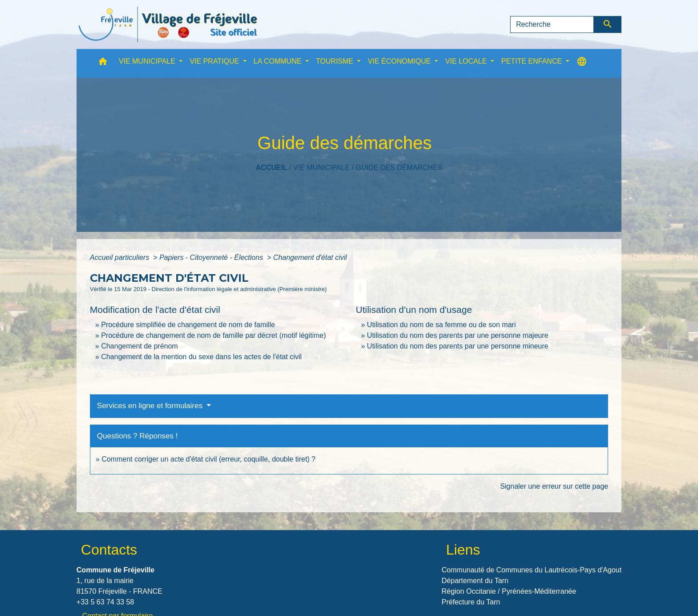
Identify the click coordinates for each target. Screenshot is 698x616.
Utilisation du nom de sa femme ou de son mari (441, 325)
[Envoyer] (608, 24)
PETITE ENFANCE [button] (532, 61)
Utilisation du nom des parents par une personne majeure (457, 335)
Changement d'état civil (310, 257)
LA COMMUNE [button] (279, 61)
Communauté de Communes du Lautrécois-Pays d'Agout (532, 570)
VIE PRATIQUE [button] (215, 61)
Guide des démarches (399, 168)
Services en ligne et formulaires (151, 406)
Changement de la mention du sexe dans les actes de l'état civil (201, 357)
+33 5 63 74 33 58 (105, 602)
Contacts (109, 550)
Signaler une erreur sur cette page (554, 486)
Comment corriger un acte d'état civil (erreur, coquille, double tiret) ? (209, 459)
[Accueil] (168, 24)
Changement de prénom (140, 346)
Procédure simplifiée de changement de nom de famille (188, 325)
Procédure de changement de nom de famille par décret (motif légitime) (213, 335)
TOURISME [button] (336, 61)
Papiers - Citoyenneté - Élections (212, 257)
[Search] (552, 24)
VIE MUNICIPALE (322, 168)
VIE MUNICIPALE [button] (148, 61)
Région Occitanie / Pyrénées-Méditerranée (509, 591)
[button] (103, 63)
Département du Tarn (475, 581)
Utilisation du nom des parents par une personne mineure (457, 346)
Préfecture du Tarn (471, 602)
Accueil (271, 168)
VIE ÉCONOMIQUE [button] (400, 61)
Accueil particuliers (121, 257)
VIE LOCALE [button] (467, 61)
